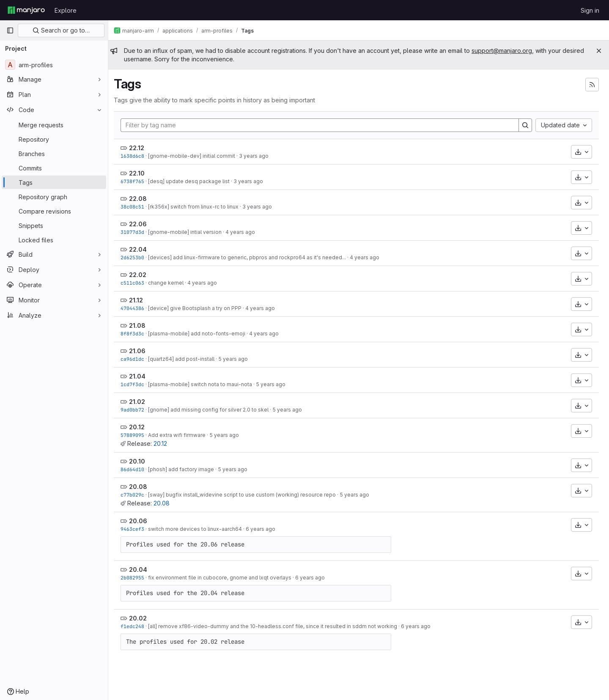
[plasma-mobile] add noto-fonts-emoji (201, 334)
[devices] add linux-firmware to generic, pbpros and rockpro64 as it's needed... (252, 257)
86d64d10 (137, 469)
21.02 (142, 402)
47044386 (137, 308)
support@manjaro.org (506, 51)
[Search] (525, 125)
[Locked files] (54, 240)
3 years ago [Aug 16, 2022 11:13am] (262, 207)
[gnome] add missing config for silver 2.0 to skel (213, 410)
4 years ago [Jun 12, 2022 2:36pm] (245, 232)
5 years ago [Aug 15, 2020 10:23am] (359, 495)
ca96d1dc (137, 359)
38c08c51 (137, 207)
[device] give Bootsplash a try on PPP (199, 308)
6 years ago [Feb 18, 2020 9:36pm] (420, 626)
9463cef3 (137, 529)
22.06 (143, 224)
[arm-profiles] (54, 65)
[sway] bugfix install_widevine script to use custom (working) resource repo (247, 495)
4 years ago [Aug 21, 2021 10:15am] (269, 334)
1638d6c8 (137, 156)
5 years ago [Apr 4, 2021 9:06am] (275, 384)
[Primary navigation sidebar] (10, 30)
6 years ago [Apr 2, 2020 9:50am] (315, 578)
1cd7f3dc (137, 384)
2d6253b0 (137, 257)
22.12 (141, 148)
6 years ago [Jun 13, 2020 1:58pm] (265, 529)
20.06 (143, 521)
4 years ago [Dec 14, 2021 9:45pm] (265, 308)
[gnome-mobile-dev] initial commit (196, 156)
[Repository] (54, 139)
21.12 (141, 300)
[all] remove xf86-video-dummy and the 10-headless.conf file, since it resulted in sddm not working (277, 626)
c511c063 (137, 283)
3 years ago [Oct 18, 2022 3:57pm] (253, 181)
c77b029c (137, 495)
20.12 (141, 427)
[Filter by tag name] (322, 125)
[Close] (599, 51)
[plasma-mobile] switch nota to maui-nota (205, 384)
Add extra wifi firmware (181, 435)
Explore (66, 10)
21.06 (142, 351)
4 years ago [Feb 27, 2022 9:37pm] (207, 283)
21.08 (142, 325)
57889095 (137, 435)
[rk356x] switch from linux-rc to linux (198, 207)
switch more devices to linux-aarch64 (200, 529)
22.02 (142, 275)
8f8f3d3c (137, 334)
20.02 (143, 618)
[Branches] (54, 154)
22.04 (143, 249)
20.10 (142, 461)
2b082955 (137, 578)
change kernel (170, 283)
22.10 (141, 173)
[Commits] (54, 168)
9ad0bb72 (137, 410)
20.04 (143, 570)
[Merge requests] (54, 125)
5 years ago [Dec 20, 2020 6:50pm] (229, 435)
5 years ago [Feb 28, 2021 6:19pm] (292, 410)
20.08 (143, 487)
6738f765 (137, 181)
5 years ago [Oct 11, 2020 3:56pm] (237, 469)
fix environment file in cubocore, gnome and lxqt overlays (224, 578)
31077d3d (137, 232)
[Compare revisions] (54, 211)
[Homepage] (26, 10)
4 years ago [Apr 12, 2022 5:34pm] (369, 257)
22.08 (143, 199)
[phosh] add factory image (186, 469)
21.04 (142, 376)
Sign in (590, 10)
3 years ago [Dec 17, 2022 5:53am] (258, 156)
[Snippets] (54, 225)
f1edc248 (137, 626)
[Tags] (54, 182)
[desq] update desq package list (193, 181)
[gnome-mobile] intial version (189, 232)
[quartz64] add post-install (186, 359)
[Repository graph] (54, 197)
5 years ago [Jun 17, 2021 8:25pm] (238, 359)
